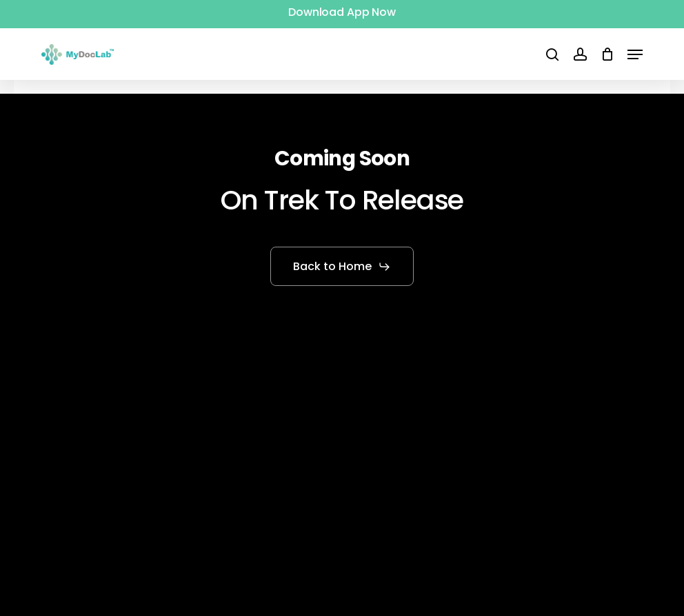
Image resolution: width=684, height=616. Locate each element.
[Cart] (607, 54)
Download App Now (342, 12)
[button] (635, 54)
